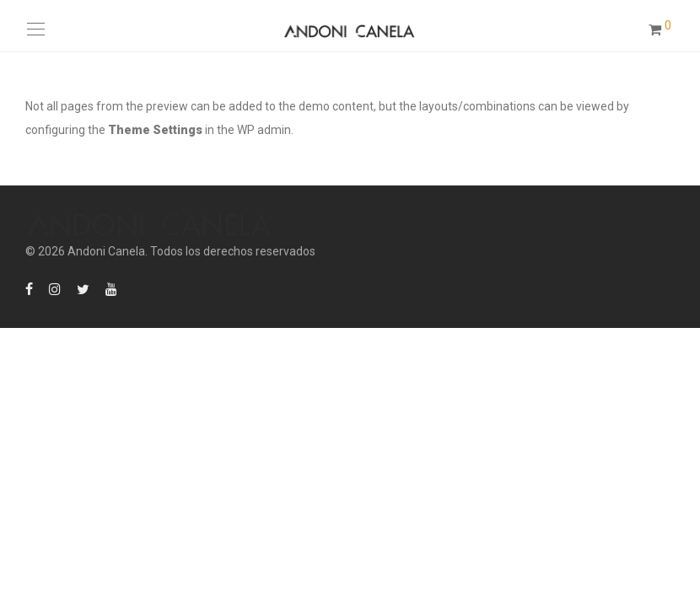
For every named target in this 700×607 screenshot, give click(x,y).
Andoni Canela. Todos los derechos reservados (191, 251)
